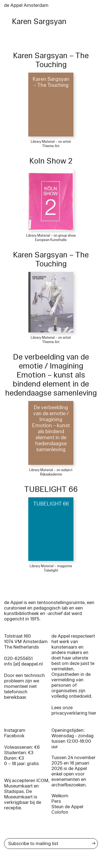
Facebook (14, 736)
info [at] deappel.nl (23, 664)
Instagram (15, 730)
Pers (56, 801)
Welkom (60, 796)
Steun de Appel (67, 807)
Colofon (60, 812)
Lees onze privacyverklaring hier (74, 710)
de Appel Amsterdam (26, 5)
